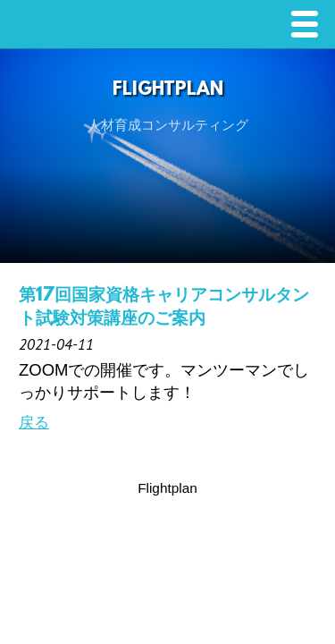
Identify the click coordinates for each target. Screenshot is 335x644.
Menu (309, 26)
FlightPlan (168, 90)
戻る (34, 423)
